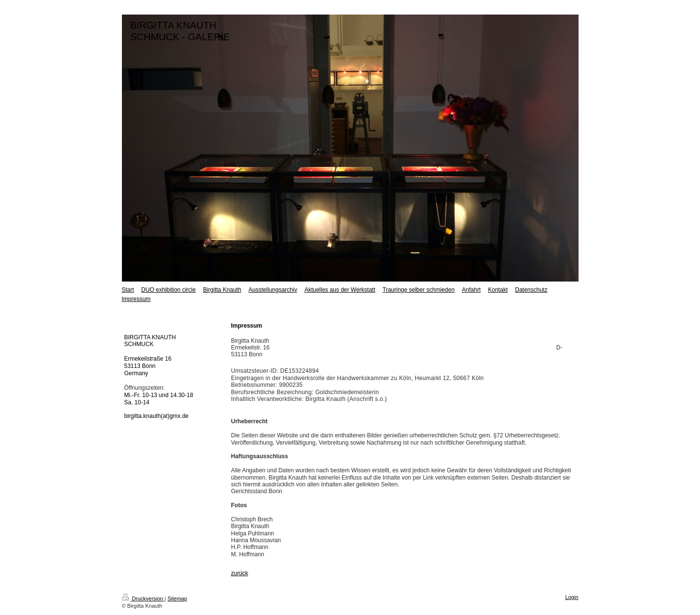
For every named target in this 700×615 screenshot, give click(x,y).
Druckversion (143, 598)
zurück (240, 573)
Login (572, 597)
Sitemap (177, 598)
